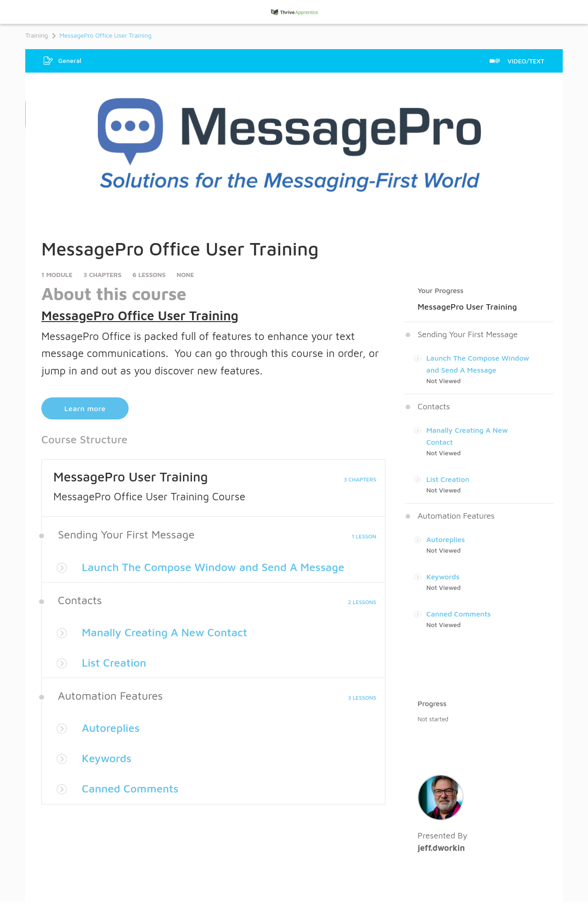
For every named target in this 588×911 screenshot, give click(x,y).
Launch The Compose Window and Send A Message (213, 567)
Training (37, 35)
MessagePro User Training (131, 477)
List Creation (114, 662)
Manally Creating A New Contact (164, 632)
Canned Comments (130, 788)
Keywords (107, 758)
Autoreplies (111, 728)
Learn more (85, 408)
